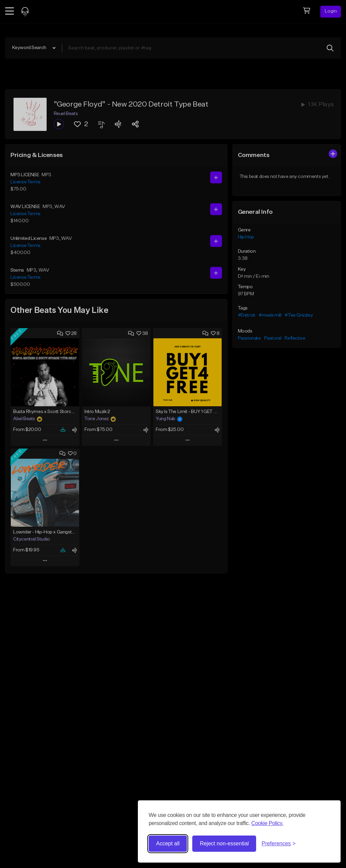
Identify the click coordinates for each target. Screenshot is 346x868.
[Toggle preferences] (279, 844)
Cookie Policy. (267, 823)
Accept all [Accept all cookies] (168, 843)
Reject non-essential (224, 843)
